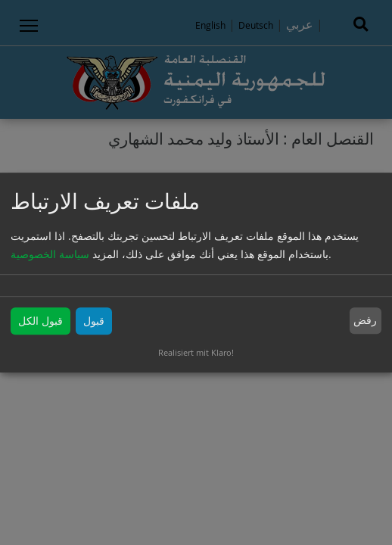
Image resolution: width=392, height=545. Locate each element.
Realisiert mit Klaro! (196, 352)
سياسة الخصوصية (50, 254)
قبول (94, 321)
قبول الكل (40, 321)
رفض (365, 321)
